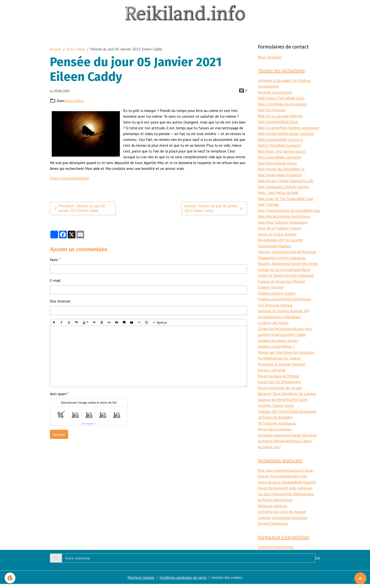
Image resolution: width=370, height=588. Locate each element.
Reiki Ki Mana (269, 150)
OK (318, 562)
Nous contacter (271, 57)
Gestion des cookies (228, 581)
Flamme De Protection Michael (283, 289)
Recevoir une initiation (276, 92)
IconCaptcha (88, 424)
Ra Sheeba (266, 364)
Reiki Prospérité (292, 179)
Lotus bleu (306, 335)
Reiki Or (301, 173)
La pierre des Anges (273, 330)
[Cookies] (10, 578)
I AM (307, 318)
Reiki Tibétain (269, 208)
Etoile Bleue (303, 277)
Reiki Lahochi (268, 162)
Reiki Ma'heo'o (269, 167)
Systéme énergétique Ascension (283, 521)
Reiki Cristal (267, 104)
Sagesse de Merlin (272, 405)
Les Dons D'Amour (272, 498)
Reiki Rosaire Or (270, 185)
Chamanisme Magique (275, 254)
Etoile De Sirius (270, 283)
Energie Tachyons (272, 481)
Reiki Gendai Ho (270, 138)
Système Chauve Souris (277, 411)
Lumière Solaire (288, 347)
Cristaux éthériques (273, 260)
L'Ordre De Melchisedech (278, 335)
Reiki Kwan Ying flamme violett (283, 156)
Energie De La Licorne (276, 277)
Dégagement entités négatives (283, 266)
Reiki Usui (265, 220)
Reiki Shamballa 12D (299, 185)
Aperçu (160, 323)
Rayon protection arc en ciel (281, 393)
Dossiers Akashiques (274, 272)
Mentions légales (140, 581)
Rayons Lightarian (272, 376)
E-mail (55, 281)
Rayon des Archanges (275, 434)
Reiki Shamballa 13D (275, 191)
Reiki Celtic (297, 98)
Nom (54, 260)
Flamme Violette (272, 295)
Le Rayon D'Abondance (276, 504)
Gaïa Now (310, 498)
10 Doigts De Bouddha (276, 422)
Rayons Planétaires (274, 527)
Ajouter (59, 435)
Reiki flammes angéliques (278, 133)
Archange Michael (272, 445)
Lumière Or (267, 347)
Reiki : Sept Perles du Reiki (279, 196)
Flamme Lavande (272, 306)
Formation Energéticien (277, 551)
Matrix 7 (291, 353)
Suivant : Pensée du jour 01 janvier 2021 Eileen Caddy (214, 208)
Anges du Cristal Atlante (278, 243)
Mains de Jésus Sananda (277, 487)
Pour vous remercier (274, 475)
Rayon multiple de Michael (279, 382)
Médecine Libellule (273, 510)
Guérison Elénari (303, 475)
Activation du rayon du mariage (283, 516)
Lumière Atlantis (271, 341)
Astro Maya (76, 49)
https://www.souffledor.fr (71, 178)
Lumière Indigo (297, 341)
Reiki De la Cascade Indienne (281, 115)
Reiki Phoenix (269, 179)
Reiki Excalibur (269, 127)
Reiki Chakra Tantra (273, 98)
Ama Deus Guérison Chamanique (284, 231)
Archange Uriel (269, 451)
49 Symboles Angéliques (277, 428)
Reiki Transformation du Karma (283, 214)
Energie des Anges (304, 272)
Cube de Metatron (304, 260)
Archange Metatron (303, 440)
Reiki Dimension (270, 121)
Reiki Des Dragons (272, 110)
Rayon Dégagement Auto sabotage (286, 492)
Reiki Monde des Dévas (276, 173)
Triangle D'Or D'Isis (273, 416)
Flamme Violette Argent (278, 301)
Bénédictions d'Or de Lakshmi (281, 249)
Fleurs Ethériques (300, 306)
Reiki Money (290, 167)
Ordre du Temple (288, 364)
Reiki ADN (295, 498)
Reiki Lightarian (291, 162)
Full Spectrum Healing (276, 312)
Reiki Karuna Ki (293, 144)
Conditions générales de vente (183, 581)
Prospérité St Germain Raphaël (283, 370)
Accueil (56, 49)
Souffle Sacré (298, 405)
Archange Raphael (272, 440)
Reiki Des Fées (297, 481)
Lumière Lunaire (271, 353)
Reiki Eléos (292, 121)
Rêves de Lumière (304, 399)
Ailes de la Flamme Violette (281, 237)
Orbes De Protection (301, 359)
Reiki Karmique (270, 144)
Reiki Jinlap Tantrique (299, 138)
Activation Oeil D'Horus (277, 225)
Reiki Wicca (282, 220)
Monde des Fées (271, 359)
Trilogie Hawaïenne (303, 416)
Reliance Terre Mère (274, 399)
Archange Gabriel (300, 445)
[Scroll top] (360, 578)
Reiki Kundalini (291, 150)
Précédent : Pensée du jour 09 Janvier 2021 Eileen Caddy (80, 208)
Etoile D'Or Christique (300, 283)
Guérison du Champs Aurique (280, 318)
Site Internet (60, 301)
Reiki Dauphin (307, 487)
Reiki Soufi (307, 202)
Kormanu (265, 324)
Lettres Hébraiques (288, 324)
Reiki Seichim (301, 191)
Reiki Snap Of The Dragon (279, 202)
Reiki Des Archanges (293, 104)
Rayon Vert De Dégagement (281, 387)
